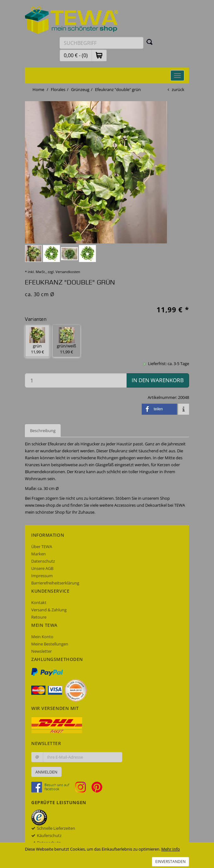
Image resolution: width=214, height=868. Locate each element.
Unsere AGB (42, 568)
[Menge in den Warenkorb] (76, 380)
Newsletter (42, 651)
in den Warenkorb (158, 380)
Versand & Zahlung (49, 610)
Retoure (39, 617)
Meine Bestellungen (50, 644)
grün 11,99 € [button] (37, 341)
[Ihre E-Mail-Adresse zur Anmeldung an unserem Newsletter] (83, 757)
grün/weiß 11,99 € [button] (66, 341)
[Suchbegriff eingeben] (101, 43)
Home (38, 89)
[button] (99, 55)
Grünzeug (80, 89)
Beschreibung (43, 431)
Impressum (42, 576)
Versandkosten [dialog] (68, 272)
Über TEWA (42, 547)
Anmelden (46, 772)
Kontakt (39, 602)
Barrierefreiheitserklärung (55, 583)
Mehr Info (171, 849)
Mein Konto (42, 637)
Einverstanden (170, 862)
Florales (58, 89)
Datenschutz (43, 561)
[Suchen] (150, 42)
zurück (178, 89)
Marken (39, 554)
